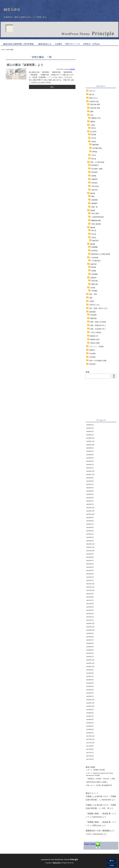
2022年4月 (90, 570)
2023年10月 (90, 514)
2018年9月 (90, 710)
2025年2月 (90, 465)
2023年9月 (90, 517)
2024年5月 (90, 491)
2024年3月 (90, 498)
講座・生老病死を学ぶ (98, 329)
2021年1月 (90, 620)
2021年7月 (90, 600)
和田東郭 (94, 172)
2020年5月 (90, 647)
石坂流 (94, 238)
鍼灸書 (93, 227)
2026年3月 (90, 428)
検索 (88, 372)
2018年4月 (90, 726)
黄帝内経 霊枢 (95, 108)
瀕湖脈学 (94, 203)
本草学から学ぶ (95, 305)
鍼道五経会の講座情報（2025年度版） (19, 44)
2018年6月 (90, 719)
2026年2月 (90, 431)
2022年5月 (90, 567)
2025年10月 (90, 445)
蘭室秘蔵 (96, 145)
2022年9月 (90, 554)
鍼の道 (92, 94)
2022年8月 (90, 557)
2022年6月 (90, 564)
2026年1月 (90, 435)
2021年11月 (90, 587)
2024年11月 (90, 474)
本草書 (93, 288)
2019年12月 (90, 660)
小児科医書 (94, 258)
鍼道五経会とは (45, 44)
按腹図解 (94, 247)
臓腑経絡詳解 (96, 220)
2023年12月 (90, 508)
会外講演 (92, 357)
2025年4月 (90, 461)
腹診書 (93, 244)
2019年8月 (90, 673)
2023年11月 (90, 511)
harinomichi (106, 800)
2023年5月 (90, 531)
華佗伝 (94, 128)
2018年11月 (90, 703)
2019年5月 (90, 683)
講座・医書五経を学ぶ (98, 325)
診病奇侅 (94, 251)
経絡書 (93, 210)
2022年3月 (90, 574)
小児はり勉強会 (96, 332)
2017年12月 (90, 736)
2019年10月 (90, 666)
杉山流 (94, 234)
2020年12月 (90, 623)
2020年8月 (90, 637)
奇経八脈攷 (95, 213)
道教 (91, 298)
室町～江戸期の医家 (97, 162)
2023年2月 (90, 541)
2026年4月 (90, 425)
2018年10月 (90, 706)
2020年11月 (90, 627)
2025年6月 (90, 455)
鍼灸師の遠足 (95, 339)
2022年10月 (90, 551)
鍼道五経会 (12, 10)
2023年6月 (90, 527)
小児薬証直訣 (96, 261)
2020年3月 (90, 650)
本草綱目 (94, 291)
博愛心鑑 (94, 284)
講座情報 (92, 312)
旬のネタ (92, 91)
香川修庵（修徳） (98, 169)
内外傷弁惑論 (97, 148)
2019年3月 (90, 690)
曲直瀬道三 (95, 165)
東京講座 (93, 315)
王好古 (94, 155)
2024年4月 (90, 494)
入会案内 (58, 44)
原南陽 (94, 176)
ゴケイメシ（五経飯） (97, 346)
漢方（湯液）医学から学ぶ (99, 308)
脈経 (93, 196)
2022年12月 (90, 544)
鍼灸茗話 (96, 241)
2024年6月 (90, 488)
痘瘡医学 (93, 278)
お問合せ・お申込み (91, 44)
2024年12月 (90, 471)
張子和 (94, 138)
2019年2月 (90, 693)
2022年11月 (90, 547)
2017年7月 (90, 753)
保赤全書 (94, 281)
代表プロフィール (73, 44)
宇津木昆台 (95, 186)
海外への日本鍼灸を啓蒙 (98, 361)
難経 (92, 111)
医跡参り (92, 350)
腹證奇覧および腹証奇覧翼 (101, 254)
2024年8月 (90, 481)
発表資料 (92, 364)
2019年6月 (90, 680)
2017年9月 (90, 746)
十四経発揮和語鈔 (98, 217)
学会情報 (92, 354)
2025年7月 (90, 451)
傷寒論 (93, 122)
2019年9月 (90, 670)
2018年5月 (90, 723)
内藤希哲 (94, 179)
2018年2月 (90, 733)
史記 (92, 115)
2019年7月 (90, 676)
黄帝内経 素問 (95, 104)
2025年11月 (90, 441)
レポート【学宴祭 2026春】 (96, 770)
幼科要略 (94, 274)
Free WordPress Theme (64, 860)
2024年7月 (90, 484)
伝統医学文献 (94, 101)
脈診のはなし (94, 98)
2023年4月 (90, 534)
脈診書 (93, 193)
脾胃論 (95, 152)
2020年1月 (90, 657)
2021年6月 (90, 604)
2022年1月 (90, 580)
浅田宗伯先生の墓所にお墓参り (97, 782)
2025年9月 (90, 448)
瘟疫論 (94, 267)
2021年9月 (90, 594)
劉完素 (94, 135)
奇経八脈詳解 (96, 224)
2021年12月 (90, 584)
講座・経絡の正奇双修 (98, 322)
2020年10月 (90, 630)
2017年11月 (90, 739)
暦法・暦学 (93, 294)
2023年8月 (90, 521)
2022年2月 (90, 577)
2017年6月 (90, 756)
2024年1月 (90, 504)
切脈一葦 (94, 207)
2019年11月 (90, 663)
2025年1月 (90, 468)
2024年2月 (90, 501)
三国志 (93, 125)
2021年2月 (90, 617)
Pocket (92, 844)
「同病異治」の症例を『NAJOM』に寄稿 (101, 779)
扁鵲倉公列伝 (96, 118)
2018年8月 (90, 713)
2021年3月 (90, 614)
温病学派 (93, 264)
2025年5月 (90, 458)
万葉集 (92, 301)
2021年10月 (90, 590)
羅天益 (94, 159)
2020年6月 (90, 643)
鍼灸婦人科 (94, 336)
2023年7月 (90, 524)
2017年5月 (90, 759)
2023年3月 (90, 537)
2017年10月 (90, 743)
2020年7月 (90, 640)
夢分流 (94, 230)
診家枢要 (72, 69)
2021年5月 (90, 607)
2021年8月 (90, 597)
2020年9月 (90, 633)
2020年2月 (90, 653)
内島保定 (94, 183)
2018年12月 (90, 700)
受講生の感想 (95, 343)
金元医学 (93, 132)
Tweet (87, 844)
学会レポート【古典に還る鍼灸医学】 (99, 785)
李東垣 (94, 142)
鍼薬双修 (93, 318)
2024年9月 (90, 478)
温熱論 (94, 271)
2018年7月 (90, 716)
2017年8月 (90, 749)
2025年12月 (90, 438)
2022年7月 (90, 561)
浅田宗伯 (94, 190)
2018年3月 (90, 729)
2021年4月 (90, 610)
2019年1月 (90, 696)
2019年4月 (90, 686)
